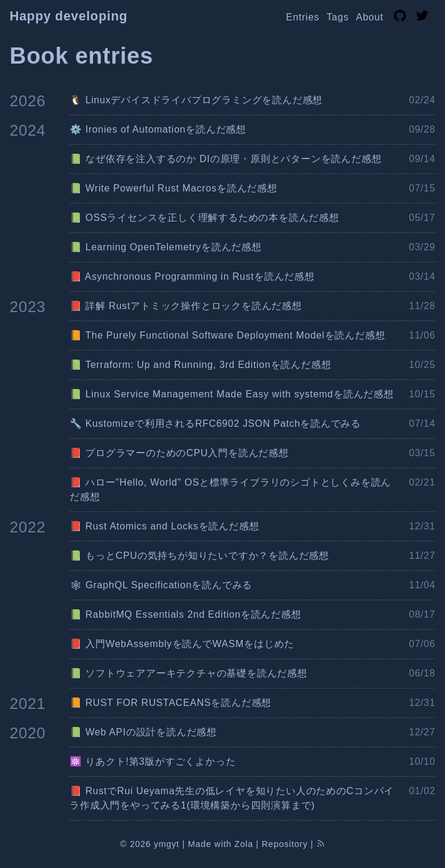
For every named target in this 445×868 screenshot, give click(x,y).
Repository (285, 844)
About (370, 17)
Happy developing (68, 16)
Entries (302, 17)
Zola (244, 844)
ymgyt (168, 844)
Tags (338, 17)
